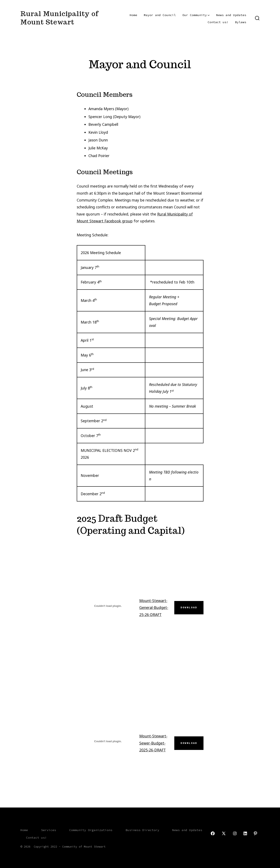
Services (49, 830)
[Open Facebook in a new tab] (213, 833)
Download (189, 607)
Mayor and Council (160, 15)
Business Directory (142, 830)
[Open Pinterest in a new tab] (255, 833)
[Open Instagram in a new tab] (235, 833)
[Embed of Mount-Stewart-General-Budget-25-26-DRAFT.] (108, 606)
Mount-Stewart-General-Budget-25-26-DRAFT (154, 608)
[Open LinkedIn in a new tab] (245, 833)
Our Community (196, 15)
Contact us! (218, 22)
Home (133, 15)
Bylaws (241, 22)
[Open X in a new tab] (224, 833)
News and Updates (231, 15)
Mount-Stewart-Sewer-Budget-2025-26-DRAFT (153, 743)
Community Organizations (91, 830)
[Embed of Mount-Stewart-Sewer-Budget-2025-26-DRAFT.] (108, 741)
